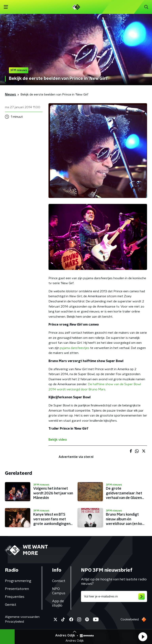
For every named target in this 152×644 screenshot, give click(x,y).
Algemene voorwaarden (22, 617)
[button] (143, 637)
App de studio (58, 603)
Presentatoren (17, 589)
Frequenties (15, 597)
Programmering (18, 581)
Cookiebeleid (130, 619)
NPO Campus (59, 591)
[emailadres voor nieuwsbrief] (114, 596)
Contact (59, 581)
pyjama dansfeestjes (75, 348)
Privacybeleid (14, 622)
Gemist (11, 605)
